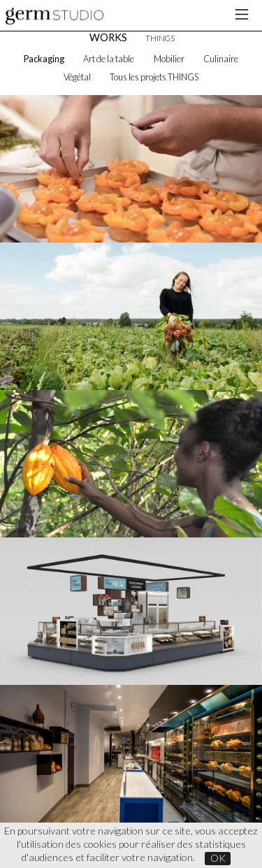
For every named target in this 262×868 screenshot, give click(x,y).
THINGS (160, 38)
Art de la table (109, 59)
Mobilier (169, 59)
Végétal (77, 77)
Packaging (44, 59)
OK (218, 858)
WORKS (108, 37)
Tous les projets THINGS (154, 77)
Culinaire (221, 59)
